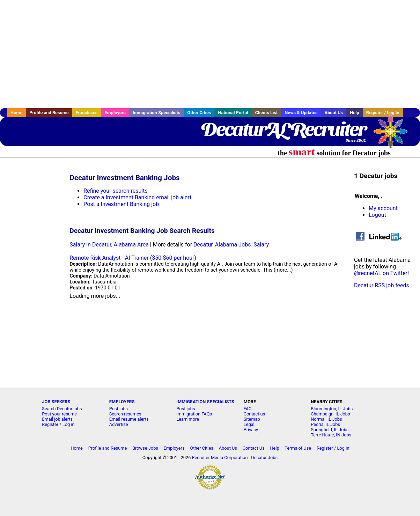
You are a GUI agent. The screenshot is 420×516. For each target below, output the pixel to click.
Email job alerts (57, 419)
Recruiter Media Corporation (220, 458)
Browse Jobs (145, 448)
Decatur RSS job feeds (382, 285)
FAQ (248, 409)
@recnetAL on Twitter (381, 273)
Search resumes (125, 414)
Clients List (267, 113)
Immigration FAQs (194, 414)
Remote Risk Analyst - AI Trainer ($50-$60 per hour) (133, 258)
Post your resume (59, 414)
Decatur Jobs (264, 458)
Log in (69, 424)
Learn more (188, 419)
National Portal (233, 113)
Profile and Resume (49, 113)
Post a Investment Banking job (121, 204)
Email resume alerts (129, 419)
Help (355, 113)
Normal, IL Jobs (326, 419)
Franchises (87, 113)
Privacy (251, 430)
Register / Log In (333, 448)
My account (383, 208)
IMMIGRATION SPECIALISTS (205, 402)
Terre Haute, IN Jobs (331, 435)
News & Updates (301, 113)
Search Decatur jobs (62, 409)
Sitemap (252, 419)
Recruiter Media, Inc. (394, 135)
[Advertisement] (210, 54)
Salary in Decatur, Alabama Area (109, 245)
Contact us (255, 414)
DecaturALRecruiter (283, 129)
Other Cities (199, 113)
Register (50, 424)
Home (16, 113)
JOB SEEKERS (56, 402)
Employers (115, 113)
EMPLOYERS (122, 402)
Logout (377, 215)
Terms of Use (298, 448)
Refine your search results (115, 191)
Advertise (119, 424)
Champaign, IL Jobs (330, 414)
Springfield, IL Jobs (330, 430)
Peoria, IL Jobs (325, 424)
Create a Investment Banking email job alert (137, 197)
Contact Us (254, 448)
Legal (249, 424)
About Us (334, 113)
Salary (261, 245)
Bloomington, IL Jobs (332, 409)
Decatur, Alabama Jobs (222, 245)
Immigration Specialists (156, 113)
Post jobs (119, 409)
